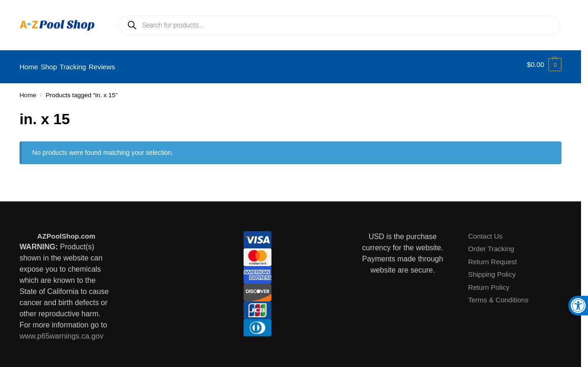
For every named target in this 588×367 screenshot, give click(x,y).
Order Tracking (491, 244)
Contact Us (485, 231)
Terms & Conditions (498, 295)
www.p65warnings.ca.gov (62, 331)
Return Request (492, 257)
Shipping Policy (492, 270)
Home (28, 90)
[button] (544, 65)
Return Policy (489, 282)
